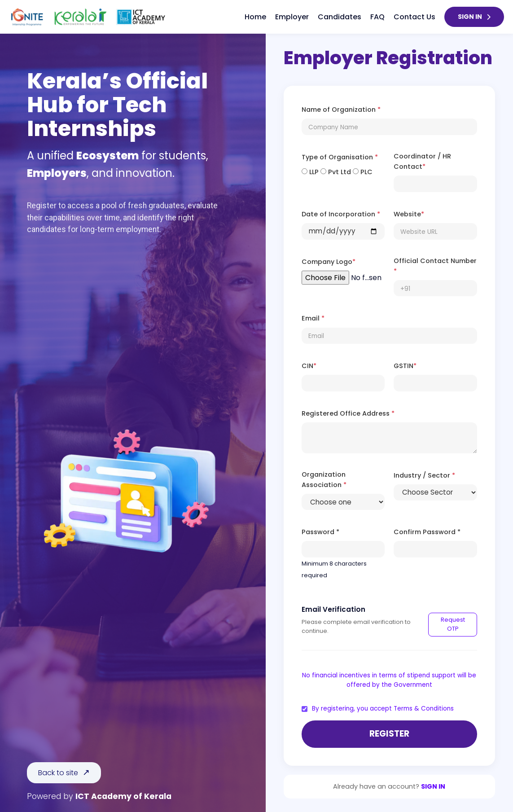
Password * (320, 532)
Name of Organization (341, 110)
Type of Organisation (340, 157)
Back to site (58, 773)
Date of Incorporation (341, 214)
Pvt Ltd (336, 172)
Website (409, 214)
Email (313, 318)
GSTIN (405, 366)
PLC (363, 172)
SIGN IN (474, 17)
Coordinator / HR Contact (422, 161)
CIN (309, 366)
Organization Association (324, 480)
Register (389, 734)
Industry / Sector (424, 475)
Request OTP (453, 624)
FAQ (377, 17)
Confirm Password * (427, 532)
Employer (292, 17)
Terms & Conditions (424, 709)
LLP (310, 172)
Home (255, 17)
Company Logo (329, 262)
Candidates (340, 17)
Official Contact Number (435, 266)
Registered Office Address (348, 413)
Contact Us (414, 17)
